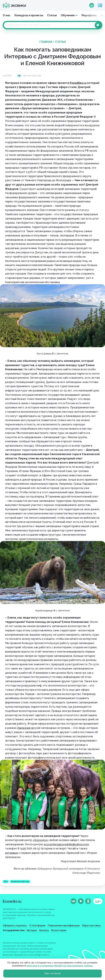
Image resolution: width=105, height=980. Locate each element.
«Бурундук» (41, 840)
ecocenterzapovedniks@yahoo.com (66, 844)
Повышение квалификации (64, 926)
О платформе (37, 926)
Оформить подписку (15, 926)
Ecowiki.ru (12, 901)
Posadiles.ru (78, 83)
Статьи (52, 15)
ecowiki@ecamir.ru (40, 955)
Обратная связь (91, 926)
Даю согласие (53, 973)
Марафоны (89, 15)
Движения (24, 728)
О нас (7, 15)
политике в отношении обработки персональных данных (59, 966)
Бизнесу (44, 930)
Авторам (32, 930)
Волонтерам (59, 930)
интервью (12, 853)
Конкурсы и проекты (29, 15)
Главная (46, 42)
